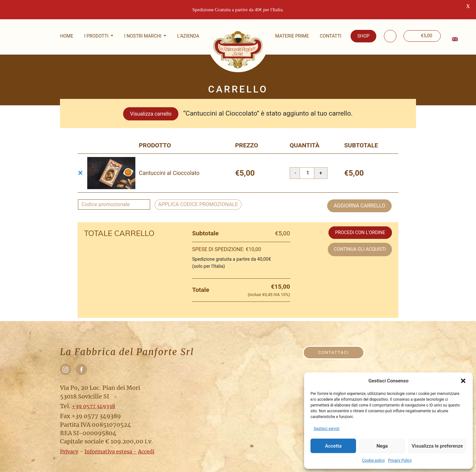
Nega (382, 446)
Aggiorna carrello (359, 201)
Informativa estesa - (110, 446)
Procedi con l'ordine (360, 227)
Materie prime (292, 36)
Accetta (333, 446)
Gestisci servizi (327, 429)
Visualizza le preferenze (437, 446)
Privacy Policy (400, 460)
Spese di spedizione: (227, 244)
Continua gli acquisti (360, 244)
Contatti (331, 36)
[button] (463, 381)
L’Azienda (188, 36)
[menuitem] (454, 39)
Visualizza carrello (151, 109)
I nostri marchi (143, 36)
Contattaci (334, 347)
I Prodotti (97, 36)
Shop (363, 36)
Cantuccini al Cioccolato (169, 168)
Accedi (146, 446)
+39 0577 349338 (93, 401)
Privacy (69, 446)
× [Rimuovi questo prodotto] (80, 168)
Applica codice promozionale (198, 199)
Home (67, 36)
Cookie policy (373, 460)
